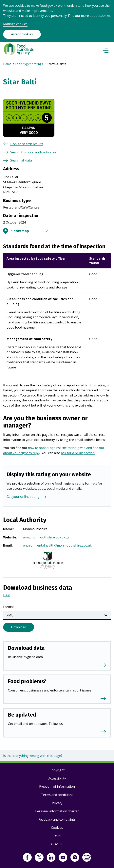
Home (7, 64)
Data (57, 836)
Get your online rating (23, 497)
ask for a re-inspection (78, 453)
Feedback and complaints (57, 819)
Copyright (57, 770)
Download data (26, 648)
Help (7, 595)
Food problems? (27, 681)
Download (19, 627)
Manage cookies (15, 24)
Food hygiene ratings (29, 64)
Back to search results (27, 144)
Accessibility (57, 778)
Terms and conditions (57, 795)
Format (9, 607)
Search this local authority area (33, 152)
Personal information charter (57, 811)
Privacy (57, 803)
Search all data (21, 160)
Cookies (57, 828)
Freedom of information (57, 786)
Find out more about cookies (89, 16)
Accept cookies (22, 34)
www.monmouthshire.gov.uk (45, 538)
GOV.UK (57, 844)
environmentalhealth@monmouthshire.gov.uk (57, 545)
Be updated (22, 715)
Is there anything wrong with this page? (33, 756)
